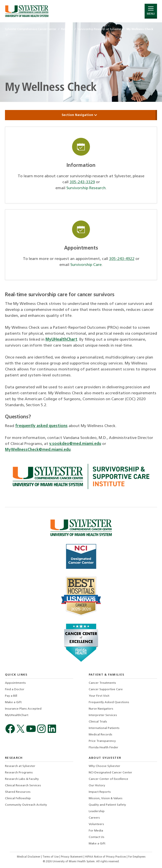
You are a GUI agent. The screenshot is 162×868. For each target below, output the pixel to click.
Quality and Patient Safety (107, 805)
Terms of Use (51, 857)
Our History (97, 786)
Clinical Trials (98, 722)
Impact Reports (100, 792)
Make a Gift (13, 702)
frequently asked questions (41, 426)
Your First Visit (99, 696)
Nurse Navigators (101, 709)
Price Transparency (102, 741)
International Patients (104, 728)
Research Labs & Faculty (22, 779)
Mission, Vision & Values (106, 798)
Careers (94, 818)
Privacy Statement (72, 857)
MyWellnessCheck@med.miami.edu (38, 450)
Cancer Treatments (102, 683)
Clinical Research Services (23, 786)
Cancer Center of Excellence (108, 779)
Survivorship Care (86, 265)
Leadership (97, 811)
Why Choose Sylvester (104, 766)
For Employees (137, 857)
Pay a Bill (11, 696)
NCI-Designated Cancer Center (110, 773)
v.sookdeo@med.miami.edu (75, 444)
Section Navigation (81, 115)
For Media (96, 831)
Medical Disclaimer (29, 857)
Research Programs (19, 773)
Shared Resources (18, 792)
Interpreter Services (103, 715)
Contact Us (97, 837)
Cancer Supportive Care (106, 689)
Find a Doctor (15, 689)
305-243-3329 (82, 182)
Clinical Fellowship (18, 798)
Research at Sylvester (20, 766)
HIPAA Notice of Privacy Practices (106, 857)
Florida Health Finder (103, 748)
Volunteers (96, 824)
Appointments (15, 683)
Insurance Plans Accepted (23, 709)
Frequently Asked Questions (109, 702)
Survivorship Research (86, 188)
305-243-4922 (122, 259)
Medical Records (101, 735)
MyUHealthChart (61, 340)
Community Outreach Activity (26, 805)
